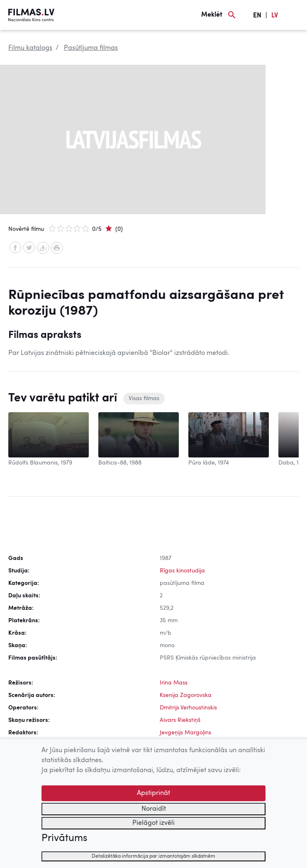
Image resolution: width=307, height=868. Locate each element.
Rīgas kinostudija (182, 571)
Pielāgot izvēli (153, 823)
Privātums (64, 839)
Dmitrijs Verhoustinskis (188, 708)
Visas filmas (144, 399)
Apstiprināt (153, 793)
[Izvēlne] (295, 15)
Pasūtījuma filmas (91, 48)
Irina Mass (174, 683)
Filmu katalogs (30, 48)
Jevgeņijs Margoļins (185, 733)
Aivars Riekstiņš (180, 720)
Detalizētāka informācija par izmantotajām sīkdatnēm (153, 856)
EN (257, 16)
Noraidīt (154, 809)
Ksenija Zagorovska (186, 695)
